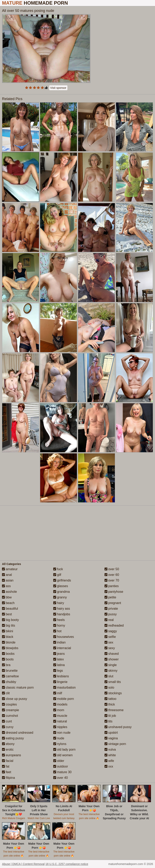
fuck (58, 569)
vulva (110, 750)
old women (63, 755)
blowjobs (10, 648)
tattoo (110, 699)
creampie (10, 710)
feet (7, 772)
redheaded (114, 625)
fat (6, 766)
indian (59, 642)
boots (8, 659)
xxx (109, 766)
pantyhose (114, 592)
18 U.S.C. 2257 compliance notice (67, 864)
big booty (10, 620)
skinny (111, 671)
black (8, 637)
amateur (10, 569)
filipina (8, 778)
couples (9, 704)
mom (59, 710)
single (111, 665)
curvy (8, 727)
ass (6, 586)
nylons (60, 744)
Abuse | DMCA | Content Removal (23, 864)
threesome (114, 710)
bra (6, 665)
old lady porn (64, 750)
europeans (12, 755)
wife (109, 761)
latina (59, 665)
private (111, 609)
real (109, 620)
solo (109, 687)
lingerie (60, 682)
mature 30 (62, 772)
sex (109, 642)
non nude (62, 733)
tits (108, 721)
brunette (10, 671)
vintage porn (115, 744)
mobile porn (64, 699)
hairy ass (62, 609)
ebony (8, 744)
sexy (110, 648)
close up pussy (15, 699)
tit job (110, 716)
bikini (8, 631)
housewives (64, 637)
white (110, 755)
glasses (61, 586)
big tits (9, 625)
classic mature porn (18, 687)
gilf (57, 575)
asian (8, 580)
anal (7, 575)
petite (110, 597)
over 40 (61, 778)
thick (110, 704)
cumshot (10, 716)
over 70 (112, 580)
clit (6, 693)
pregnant (113, 603)
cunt (7, 721)
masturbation (64, 687)
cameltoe (10, 676)
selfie (110, 637)
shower (112, 659)
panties (112, 586)
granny (60, 597)
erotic (8, 750)
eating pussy (13, 738)
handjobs (62, 614)
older (59, 761)
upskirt (111, 733)
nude (59, 738)
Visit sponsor (58, 88)
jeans (59, 654)
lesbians (61, 676)
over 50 (112, 569)
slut (109, 676)
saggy (111, 631)
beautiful (10, 609)
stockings (113, 693)
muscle (60, 716)
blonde (9, 642)
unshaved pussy (118, 727)
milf (58, 693)
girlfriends (62, 580)
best (7, 614)
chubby (9, 682)
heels (59, 620)
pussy (111, 614)
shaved (112, 654)
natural (60, 721)
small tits (113, 682)
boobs (8, 654)
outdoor (61, 766)
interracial (62, 648)
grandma (62, 592)
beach (8, 603)
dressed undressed (18, 733)
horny (59, 625)
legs (58, 671)
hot (57, 631)
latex (59, 659)
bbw (7, 597)
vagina (111, 738)
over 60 (112, 575)
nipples (60, 727)
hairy (59, 603)
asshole (9, 592)
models (60, 704)
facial (8, 761)
